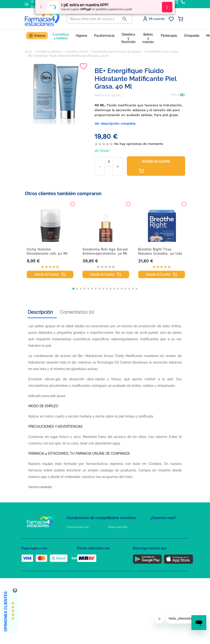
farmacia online (40, 470)
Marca (175, 95)
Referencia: (102, 95)
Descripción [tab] (40, 312)
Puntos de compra (80, 560)
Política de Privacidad (82, 539)
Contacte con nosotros (124, 541)
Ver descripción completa (115, 123)
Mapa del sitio (118, 527)
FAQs (112, 534)
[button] (73, 289)
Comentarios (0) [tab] (77, 312)
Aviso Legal (75, 553)
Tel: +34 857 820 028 (122, 560)
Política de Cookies (80, 546)
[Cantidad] (109, 162)
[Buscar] (92, 19)
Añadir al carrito (154, 166)
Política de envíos (79, 566)
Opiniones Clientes (6, 611)
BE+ (183, 95)
